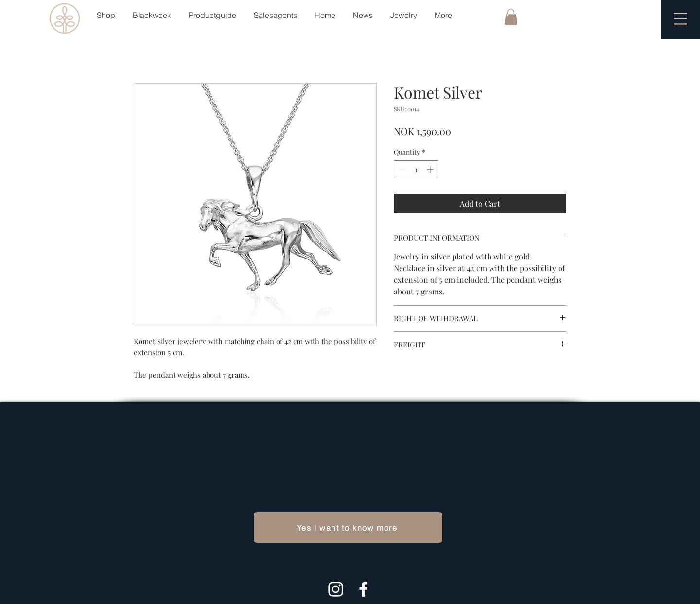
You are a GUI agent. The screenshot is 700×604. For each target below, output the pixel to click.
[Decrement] (401, 169)
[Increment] (431, 169)
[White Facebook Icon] (363, 589)
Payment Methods (509, 433)
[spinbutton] (416, 169)
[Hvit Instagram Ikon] (336, 589)
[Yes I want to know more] (348, 527)
